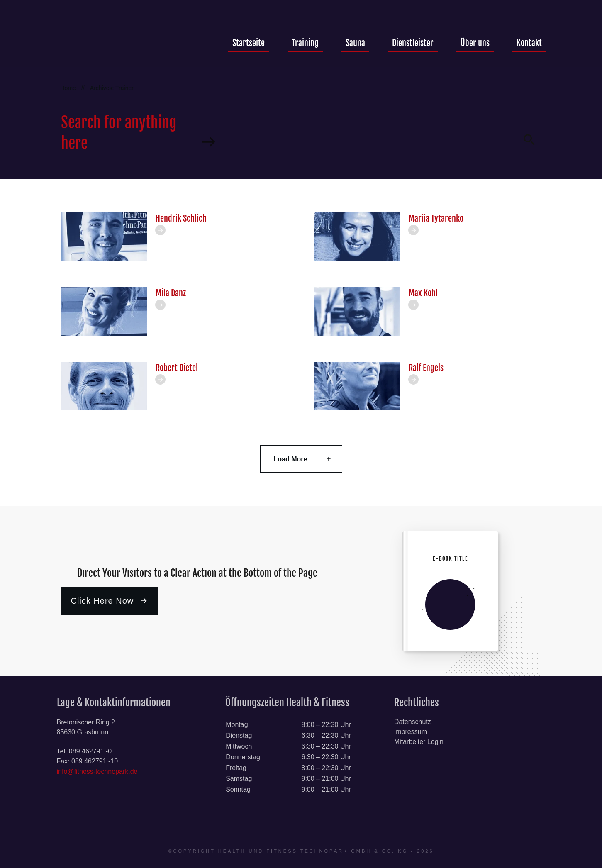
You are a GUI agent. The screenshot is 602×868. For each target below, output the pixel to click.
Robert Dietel (177, 368)
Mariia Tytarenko (436, 218)
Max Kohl (423, 293)
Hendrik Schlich (181, 218)
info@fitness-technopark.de (97, 772)
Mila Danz (171, 293)
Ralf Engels (426, 368)
